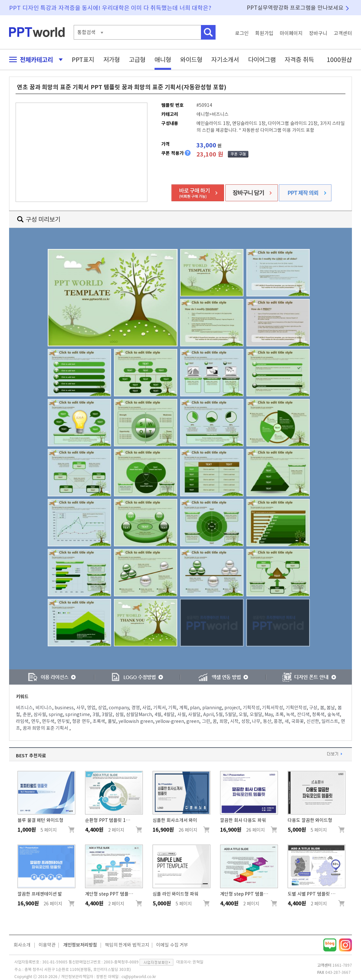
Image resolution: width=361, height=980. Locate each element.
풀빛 (112, 721)
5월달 (231, 714)
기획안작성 (296, 708)
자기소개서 (225, 60)
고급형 (137, 60)
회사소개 (22, 945)
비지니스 (44, 708)
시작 (234, 721)
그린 (206, 721)
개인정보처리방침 (80, 945)
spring (56, 714)
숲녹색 (334, 714)
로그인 (242, 33)
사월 (181, 714)
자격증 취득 (299, 60)
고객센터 (343, 33)
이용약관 (47, 945)
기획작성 (251, 708)
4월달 (169, 714)
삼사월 (40, 714)
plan (195, 708)
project (232, 708)
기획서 (160, 708)
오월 (243, 714)
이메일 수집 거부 (172, 945)
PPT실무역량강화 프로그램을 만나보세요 (295, 8)
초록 (280, 714)
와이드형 (191, 60)
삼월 (119, 714)
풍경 (278, 721)
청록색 (318, 714)
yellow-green (170, 721)
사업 (146, 708)
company (119, 708)
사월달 (194, 714)
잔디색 (303, 714)
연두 (35, 721)
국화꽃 (298, 721)
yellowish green (136, 721)
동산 (267, 721)
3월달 (107, 714)
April (208, 714)
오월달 (256, 714)
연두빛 (63, 721)
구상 (313, 708)
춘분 (27, 714)
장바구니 (318, 33)
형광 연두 (81, 721)
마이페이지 (291, 33)
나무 (256, 721)
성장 (245, 721)
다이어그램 (262, 60)
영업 (91, 708)
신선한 (313, 721)
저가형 (112, 60)
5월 (219, 714)
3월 (96, 714)
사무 (81, 708)
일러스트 (330, 721)
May (269, 714)
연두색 (48, 721)
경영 (136, 708)
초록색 (99, 721)
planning (212, 708)
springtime (78, 714)
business (64, 708)
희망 (224, 721)
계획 (183, 708)
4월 (158, 714)
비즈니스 (24, 708)
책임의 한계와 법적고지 (127, 945)
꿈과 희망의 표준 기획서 (46, 728)
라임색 (22, 721)
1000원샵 (339, 60)
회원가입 (264, 33)
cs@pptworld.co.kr (139, 976)
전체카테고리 (34, 60)
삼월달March (139, 714)
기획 (172, 708)
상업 (102, 708)
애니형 (163, 60)
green (193, 721)
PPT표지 (83, 60)
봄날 (331, 708)
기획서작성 (273, 708)
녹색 (290, 714)
